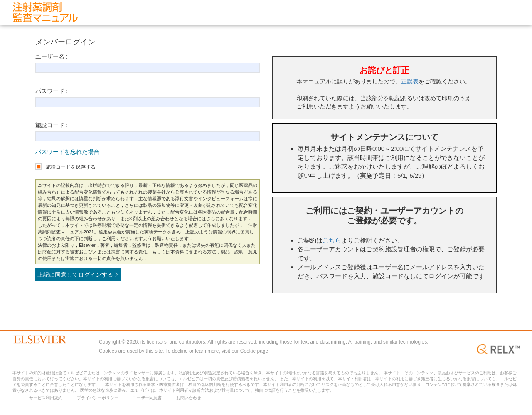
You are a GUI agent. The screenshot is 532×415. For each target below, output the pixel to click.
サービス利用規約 (46, 398)
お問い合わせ (189, 398)
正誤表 (410, 81)
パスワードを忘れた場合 (67, 152)
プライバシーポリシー (98, 398)
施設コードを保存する (71, 167)
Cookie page (254, 351)
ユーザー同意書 (147, 398)
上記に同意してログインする (78, 275)
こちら (332, 240)
